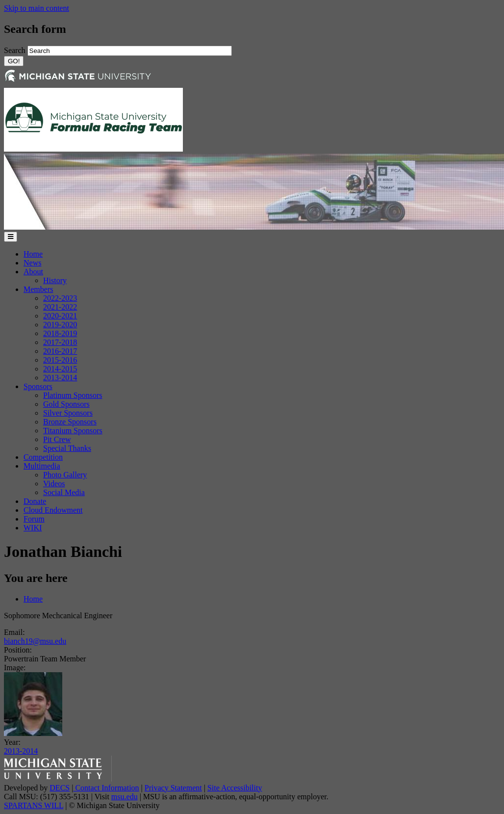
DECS (60, 788)
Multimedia (42, 466)
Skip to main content (37, 8)
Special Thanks (67, 448)
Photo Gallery (65, 475)
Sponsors (38, 386)
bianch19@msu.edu (35, 641)
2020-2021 (60, 316)
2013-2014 (60, 378)
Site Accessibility (235, 788)
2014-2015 (60, 369)
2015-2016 (60, 360)
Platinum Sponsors (73, 395)
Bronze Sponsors (70, 422)
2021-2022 (60, 307)
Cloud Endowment (53, 510)
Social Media (64, 492)
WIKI (33, 528)
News (32, 263)
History (55, 280)
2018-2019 (60, 333)
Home (33, 254)
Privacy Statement (173, 788)
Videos (54, 484)
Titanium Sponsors (73, 431)
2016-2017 (60, 351)
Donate (35, 501)
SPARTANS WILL (34, 805)
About (33, 272)
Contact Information (106, 788)
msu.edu (125, 797)
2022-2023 (60, 298)
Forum (34, 519)
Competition (43, 457)
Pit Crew (57, 439)
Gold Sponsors (66, 404)
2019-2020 (60, 325)
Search (16, 50)
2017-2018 (60, 342)
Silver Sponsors (68, 413)
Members (38, 289)
